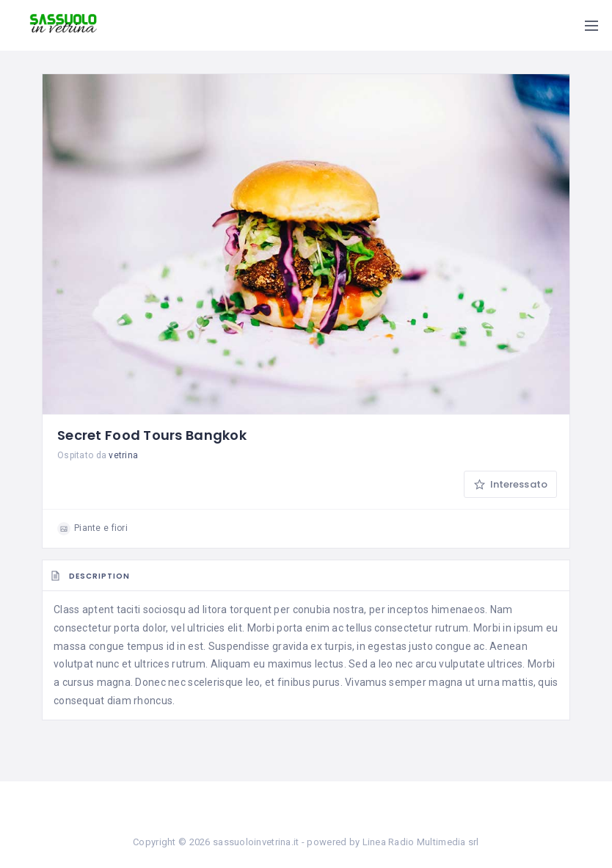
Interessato (510, 484)
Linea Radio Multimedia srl (421, 842)
